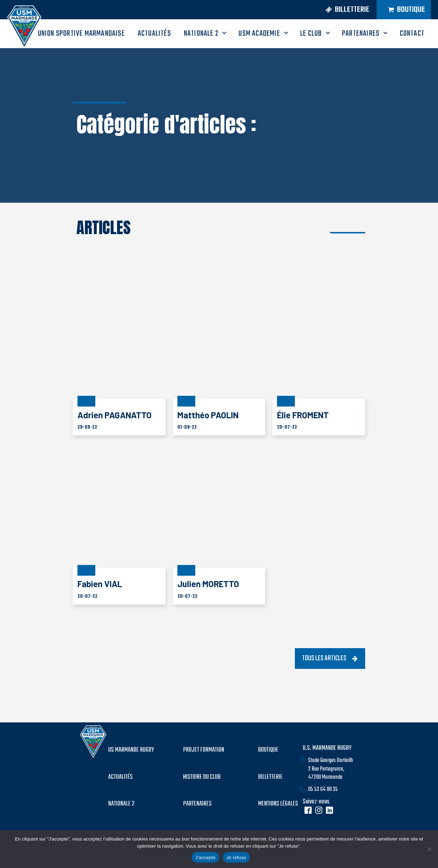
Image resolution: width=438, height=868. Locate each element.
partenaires (197, 804)
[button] (342, 10)
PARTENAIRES (361, 34)
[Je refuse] (429, 849)
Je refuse (236, 857)
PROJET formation (204, 750)
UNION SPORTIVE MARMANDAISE (81, 34)
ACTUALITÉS (154, 34)
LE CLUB (311, 34)
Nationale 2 (201, 34)
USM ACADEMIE (259, 34)
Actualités (120, 777)
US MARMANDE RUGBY (131, 750)
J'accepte (205, 857)
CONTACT (412, 34)
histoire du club (202, 777)
